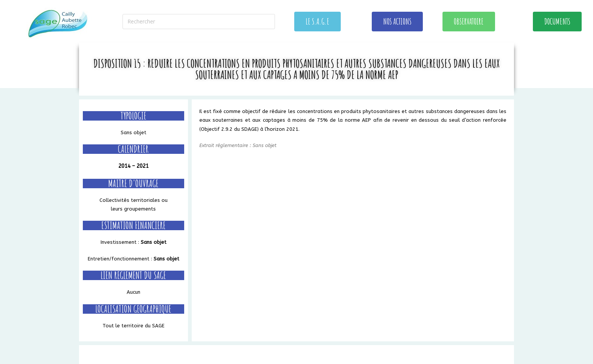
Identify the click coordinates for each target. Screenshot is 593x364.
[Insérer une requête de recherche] (199, 22)
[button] (317, 22)
